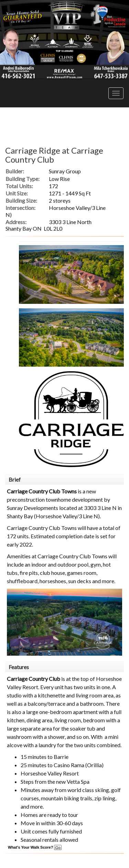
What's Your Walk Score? (35, 847)
